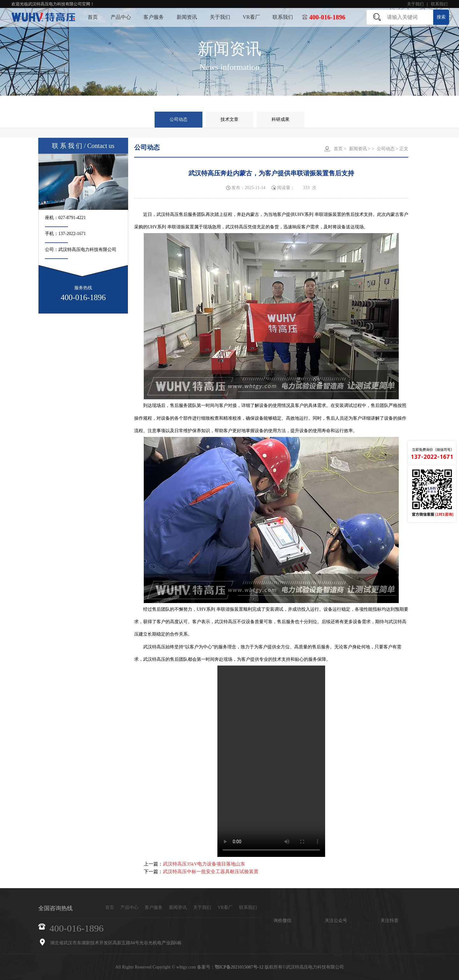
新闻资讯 (187, 17)
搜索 (441, 17)
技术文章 (229, 119)
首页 (93, 17)
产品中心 (121, 17)
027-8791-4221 (72, 218)
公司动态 (178, 119)
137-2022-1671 (72, 234)
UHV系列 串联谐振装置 (318, 214)
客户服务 (154, 17)
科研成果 (280, 119)
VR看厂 (251, 17)
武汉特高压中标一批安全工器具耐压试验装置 (211, 872)
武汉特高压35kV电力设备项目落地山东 (204, 864)
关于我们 (415, 4)
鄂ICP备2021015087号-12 (239, 967)
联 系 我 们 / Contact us (83, 146)
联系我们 (439, 4)
